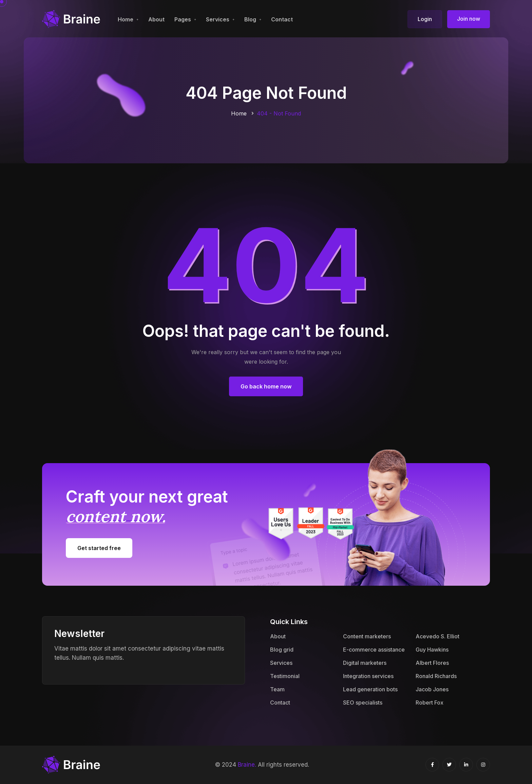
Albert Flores (432, 663)
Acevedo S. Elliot (438, 636)
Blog (250, 19)
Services (218, 19)
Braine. (247, 765)
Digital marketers (365, 663)
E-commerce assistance (374, 650)
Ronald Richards (436, 676)
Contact (282, 19)
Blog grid (282, 650)
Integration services (368, 676)
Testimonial (285, 676)
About (156, 19)
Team (277, 689)
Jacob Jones (432, 689)
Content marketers (367, 636)
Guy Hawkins (432, 650)
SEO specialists (363, 703)
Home (126, 19)
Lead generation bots (370, 689)
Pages (183, 19)
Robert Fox (430, 703)
